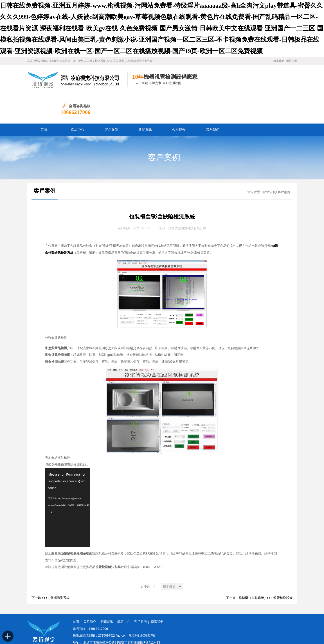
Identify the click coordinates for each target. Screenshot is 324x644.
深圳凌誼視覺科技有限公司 (187, 199)
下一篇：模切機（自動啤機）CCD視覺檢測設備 (259, 569)
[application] (67, 478)
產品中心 (78, 100)
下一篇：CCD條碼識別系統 (51, 569)
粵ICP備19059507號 (142, 606)
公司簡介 (179, 100)
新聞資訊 (145, 100)
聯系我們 (279, 61)
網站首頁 (270, 163)
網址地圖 (292, 61)
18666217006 (282, 83)
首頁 (44, 100)
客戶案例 (111, 100)
